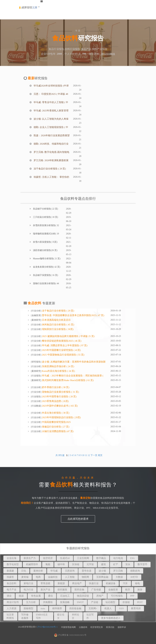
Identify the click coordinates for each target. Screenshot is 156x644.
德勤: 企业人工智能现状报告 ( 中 (51, 127)
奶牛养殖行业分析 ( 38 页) (55, 387)
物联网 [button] (85, 577)
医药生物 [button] (79, 590)
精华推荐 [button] (57, 608)
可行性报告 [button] (117, 596)
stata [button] (43, 608)
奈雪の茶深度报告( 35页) (45, 242)
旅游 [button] (140, 590)
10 (83, 455)
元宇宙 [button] (90, 564)
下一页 (94, 455)
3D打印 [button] (134, 577)
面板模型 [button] (28, 608)
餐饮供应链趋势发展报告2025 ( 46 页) (61, 341)
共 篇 (60, 455)
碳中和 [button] (61, 564)
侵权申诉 (122, 627)
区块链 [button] (76, 564)
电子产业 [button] (12, 590)
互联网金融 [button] (102, 577)
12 (89, 455)
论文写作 (90, 616)
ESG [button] (132, 558)
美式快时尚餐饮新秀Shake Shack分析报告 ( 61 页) (67, 380)
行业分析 (36, 311)
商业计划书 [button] (13, 602)
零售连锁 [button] (45, 583)
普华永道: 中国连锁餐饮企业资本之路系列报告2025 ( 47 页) (73, 315)
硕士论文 (61, 616)
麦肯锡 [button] (25, 577)
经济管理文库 (97, 627)
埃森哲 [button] (10, 577)
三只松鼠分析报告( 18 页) (45, 217)
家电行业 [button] (28, 583)
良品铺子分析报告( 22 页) (45, 209)
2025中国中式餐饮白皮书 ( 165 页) (60, 406)
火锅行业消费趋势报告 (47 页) (57, 431)
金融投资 (36, 315)
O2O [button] (121, 608)
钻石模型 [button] (110, 602)
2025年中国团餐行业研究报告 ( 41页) (61, 350)
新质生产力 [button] (30, 558)
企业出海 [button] (12, 558)
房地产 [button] (100, 596)
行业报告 (36, 376)
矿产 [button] (116, 564)
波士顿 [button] (102, 571)
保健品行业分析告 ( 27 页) (55, 427)
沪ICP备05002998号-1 (47, 627)
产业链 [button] (95, 602)
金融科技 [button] (53, 577)
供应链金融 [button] (75, 608)
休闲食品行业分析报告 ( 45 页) (58, 325)
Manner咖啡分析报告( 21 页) (46, 259)
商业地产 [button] (77, 583)
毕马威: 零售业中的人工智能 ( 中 (51, 102)
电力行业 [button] (28, 590)
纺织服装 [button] (62, 590)
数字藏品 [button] (101, 558)
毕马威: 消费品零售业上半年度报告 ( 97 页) (64, 345)
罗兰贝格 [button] (118, 571)
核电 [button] (137, 583)
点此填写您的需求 (78, 519)
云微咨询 (83, 627)
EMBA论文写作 (42, 616)
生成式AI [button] (65, 558)
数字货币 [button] (142, 564)
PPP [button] (132, 596)
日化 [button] (24, 571)
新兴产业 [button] (45, 590)
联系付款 (110, 627)
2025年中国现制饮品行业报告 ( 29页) (61, 417)
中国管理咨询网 (68, 627)
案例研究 (36, 320)
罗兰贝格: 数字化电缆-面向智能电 (51, 152)
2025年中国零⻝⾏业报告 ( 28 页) (59, 397)
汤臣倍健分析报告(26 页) (45, 250)
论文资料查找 (10, 616)
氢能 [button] (48, 564)
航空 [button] (128, 590)
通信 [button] (50, 596)
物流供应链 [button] (83, 596)
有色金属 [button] (36, 596)
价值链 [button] (126, 602)
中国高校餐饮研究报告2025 (56, 422)
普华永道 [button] (87, 571)
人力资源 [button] (12, 608)
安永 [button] (128, 564)
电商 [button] (38, 577)
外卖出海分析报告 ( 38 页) (55, 413)
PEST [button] (140, 602)
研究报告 (36, 362)
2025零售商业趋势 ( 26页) (55, 401)
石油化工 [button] (65, 596)
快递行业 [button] (94, 583)
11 (86, 455)
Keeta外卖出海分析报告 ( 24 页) (58, 371)
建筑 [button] (104, 564)
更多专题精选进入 (111, 618)
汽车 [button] (125, 583)
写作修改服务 (25, 616)
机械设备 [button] (111, 583)
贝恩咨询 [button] (70, 571)
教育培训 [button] (136, 608)
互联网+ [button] (93, 608)
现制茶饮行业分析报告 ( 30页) (57, 329)
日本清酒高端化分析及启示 (56, 320)
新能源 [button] (61, 583)
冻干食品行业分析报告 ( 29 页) (50, 169)
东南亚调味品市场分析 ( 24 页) (58, 366)
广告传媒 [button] (96, 590)
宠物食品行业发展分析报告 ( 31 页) (60, 392)
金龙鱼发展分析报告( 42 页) (46, 267)
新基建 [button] (10, 571)
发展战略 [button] (65, 602)
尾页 (100, 455)
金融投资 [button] (113, 590)
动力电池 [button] (118, 558)
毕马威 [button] (54, 571)
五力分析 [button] (31, 602)
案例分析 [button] (38, 571)
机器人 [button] (108, 608)
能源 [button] (21, 596)
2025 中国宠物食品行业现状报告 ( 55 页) (63, 355)
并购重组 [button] (48, 602)
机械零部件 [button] (32, 564)
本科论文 (75, 616)
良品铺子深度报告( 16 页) (45, 275)
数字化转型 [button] (13, 564)
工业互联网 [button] (83, 558)
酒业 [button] (9, 596)
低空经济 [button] (48, 558)
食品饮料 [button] (12, 583)
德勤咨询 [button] (135, 571)
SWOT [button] (80, 602)
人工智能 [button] (70, 577)
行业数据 (36, 406)
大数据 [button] (119, 577)
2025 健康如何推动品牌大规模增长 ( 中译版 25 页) (68, 336)
